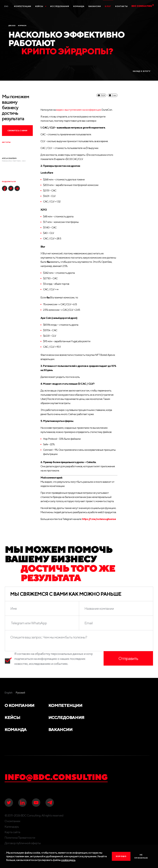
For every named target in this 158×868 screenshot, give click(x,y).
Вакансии (95, 6)
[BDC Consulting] (138, 6)
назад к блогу (142, 71)
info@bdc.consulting (56, 777)
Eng (6, 6)
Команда (79, 6)
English (9, 693)
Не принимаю (141, 856)
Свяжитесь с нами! (17, 131)
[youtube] (36, 803)
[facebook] (5, 188)
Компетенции (23, 6)
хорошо (121, 856)
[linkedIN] (22, 803)
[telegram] (17, 188)
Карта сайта (12, 832)
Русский (20, 693)
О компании (19, 705)
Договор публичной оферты (23, 843)
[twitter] (11, 188)
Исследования (60, 6)
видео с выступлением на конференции (79, 110)
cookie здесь (68, 860)
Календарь (12, 827)
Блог (108, 6)
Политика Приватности (20, 838)
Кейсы (41, 6)
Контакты (121, 6)
